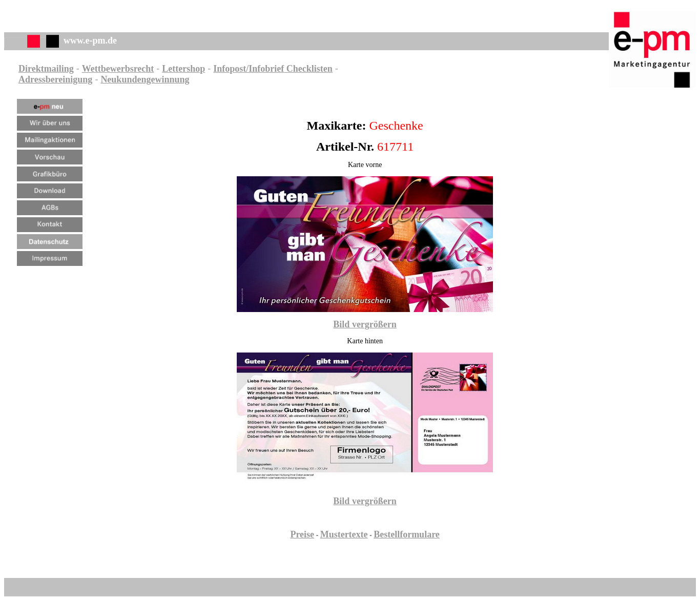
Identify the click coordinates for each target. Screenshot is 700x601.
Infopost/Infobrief (249, 69)
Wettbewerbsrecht (118, 69)
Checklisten (308, 69)
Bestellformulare (407, 534)
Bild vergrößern (365, 324)
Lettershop (183, 69)
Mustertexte (344, 534)
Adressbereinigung (55, 79)
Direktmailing (46, 69)
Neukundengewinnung (145, 79)
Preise (302, 534)
